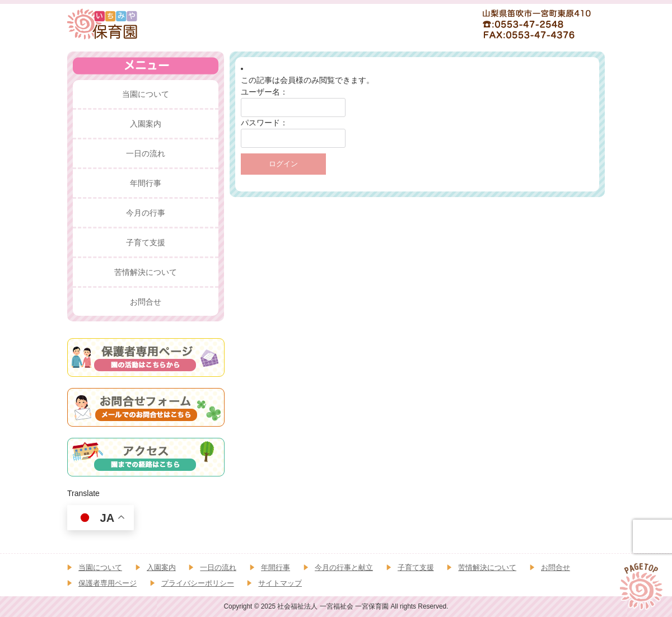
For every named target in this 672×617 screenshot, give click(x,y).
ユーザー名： (264, 92)
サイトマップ (280, 583)
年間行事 (276, 567)
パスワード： (264, 123)
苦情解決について (487, 567)
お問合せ (556, 567)
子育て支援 (416, 567)
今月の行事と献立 (344, 567)
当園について (100, 567)
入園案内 (161, 567)
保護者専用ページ (108, 583)
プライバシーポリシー (198, 583)
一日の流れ (218, 567)
